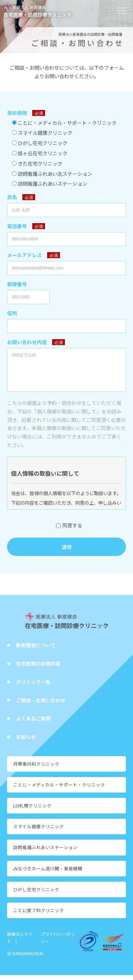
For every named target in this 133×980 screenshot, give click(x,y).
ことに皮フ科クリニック (38, 915)
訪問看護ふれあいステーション (45, 852)
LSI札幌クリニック (32, 810)
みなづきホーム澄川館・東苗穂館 (48, 873)
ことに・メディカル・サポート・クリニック (59, 790)
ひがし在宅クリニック (36, 894)
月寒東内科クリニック (36, 769)
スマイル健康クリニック (38, 831)
